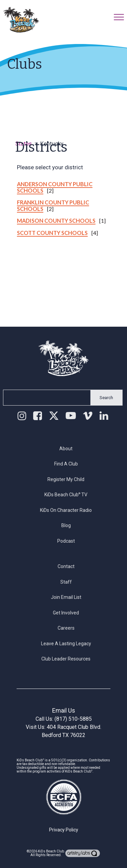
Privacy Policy (64, 830)
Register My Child (70, 479)
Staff (69, 582)
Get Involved (70, 613)
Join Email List (69, 597)
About (70, 449)
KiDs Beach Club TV (70, 495)
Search (103, 398)
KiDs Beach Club (51, 851)
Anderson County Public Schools (55, 187)
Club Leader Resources (70, 659)
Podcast (69, 541)
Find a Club (69, 464)
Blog (69, 525)
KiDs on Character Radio (70, 510)
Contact (69, 566)
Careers (69, 628)
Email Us (64, 710)
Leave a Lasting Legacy (69, 644)
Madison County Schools (56, 221)
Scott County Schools (52, 233)
